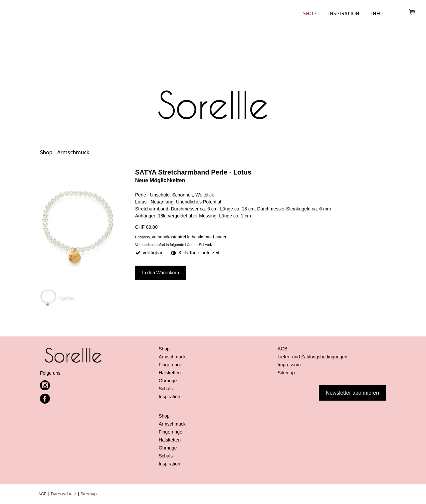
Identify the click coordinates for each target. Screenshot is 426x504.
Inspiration (344, 13)
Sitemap (89, 494)
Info (377, 13)
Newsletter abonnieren (352, 393)
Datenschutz (64, 494)
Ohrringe (168, 381)
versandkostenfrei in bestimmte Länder (189, 237)
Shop (310, 13)
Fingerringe (171, 365)
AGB (42, 494)
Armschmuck (172, 357)
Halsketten (170, 373)
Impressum (289, 365)
